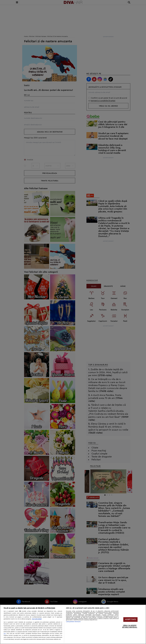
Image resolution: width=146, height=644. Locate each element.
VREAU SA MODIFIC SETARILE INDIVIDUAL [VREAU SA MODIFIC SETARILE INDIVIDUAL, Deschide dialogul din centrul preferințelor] (130, 627)
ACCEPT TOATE (130, 620)
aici (5, 633)
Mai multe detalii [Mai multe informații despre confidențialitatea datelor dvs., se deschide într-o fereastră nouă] (37, 619)
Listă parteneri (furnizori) (73, 622)
